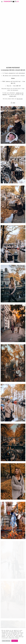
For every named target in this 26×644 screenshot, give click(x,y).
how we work (20, 99)
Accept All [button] (15, 641)
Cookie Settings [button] (6, 641)
